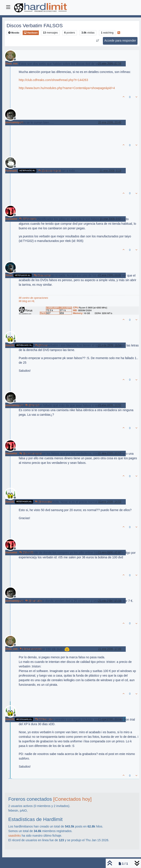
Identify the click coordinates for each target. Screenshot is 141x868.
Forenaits (11, 171)
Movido (14, 33)
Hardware (31, 33)
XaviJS (10, 345)
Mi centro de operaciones (33, 298)
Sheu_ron (11, 64)
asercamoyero (14, 122)
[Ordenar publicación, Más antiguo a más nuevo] (98, 41)
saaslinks (15, 836)
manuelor (11, 219)
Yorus (9, 275)
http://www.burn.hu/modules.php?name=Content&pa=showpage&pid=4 (67, 88)
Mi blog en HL (27, 301)
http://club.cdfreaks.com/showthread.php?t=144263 (53, 80)
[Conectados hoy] (72, 799)
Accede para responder (120, 41)
